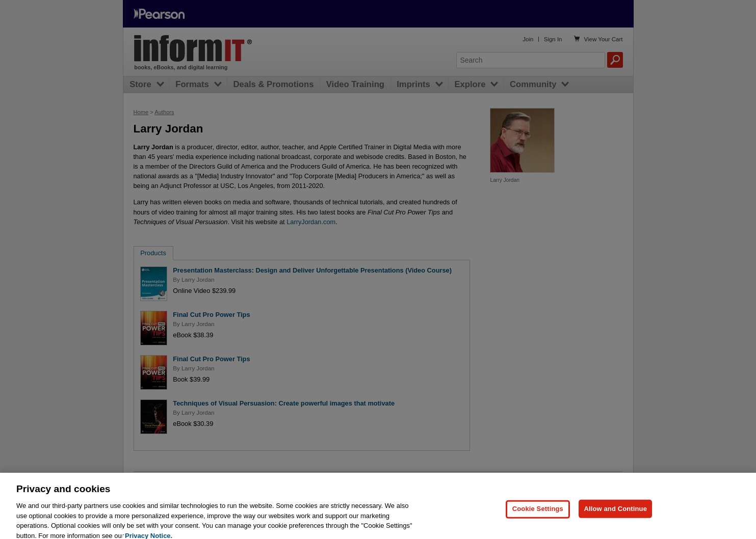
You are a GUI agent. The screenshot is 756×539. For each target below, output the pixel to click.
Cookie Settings (538, 516)
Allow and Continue (615, 516)
